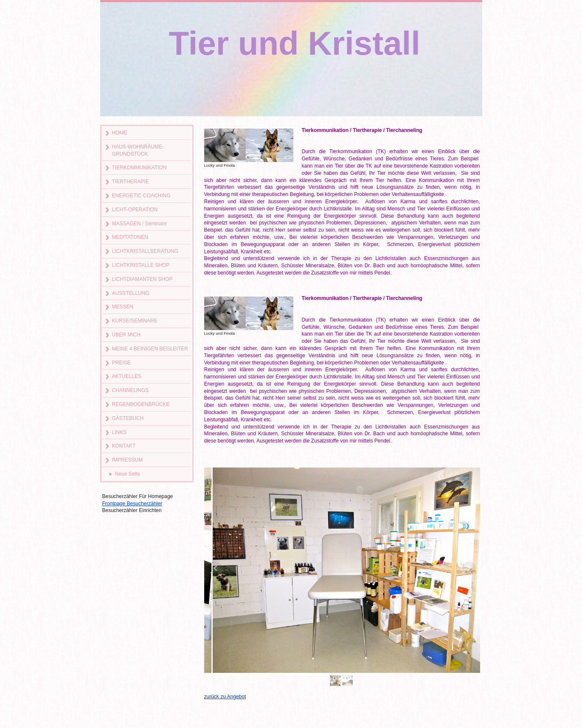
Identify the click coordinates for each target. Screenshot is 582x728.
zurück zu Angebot (225, 697)
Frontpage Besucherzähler (132, 504)
